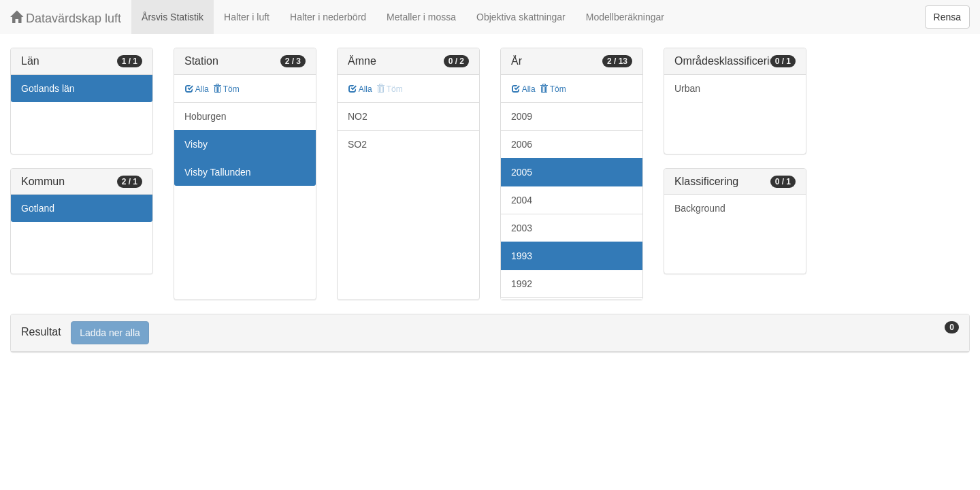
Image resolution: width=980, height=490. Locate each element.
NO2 (358, 116)
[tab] (490, 333)
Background (700, 208)
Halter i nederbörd (328, 17)
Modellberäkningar (625, 17)
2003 (522, 228)
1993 (522, 256)
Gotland (38, 208)
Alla (197, 89)
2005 (522, 172)
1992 (522, 284)
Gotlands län (48, 88)
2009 (522, 116)
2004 (522, 200)
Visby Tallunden (218, 172)
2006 (522, 144)
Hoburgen (206, 116)
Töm (226, 89)
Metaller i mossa (421, 17)
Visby (196, 144)
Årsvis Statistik (173, 17)
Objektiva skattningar (521, 17)
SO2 (357, 144)
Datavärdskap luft (66, 18)
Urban (687, 88)
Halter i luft (247, 17)
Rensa (947, 17)
